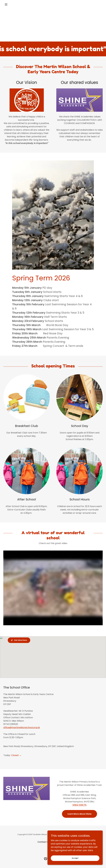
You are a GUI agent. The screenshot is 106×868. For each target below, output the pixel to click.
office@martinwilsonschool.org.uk (22, 727)
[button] (11, 4)
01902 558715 (79, 805)
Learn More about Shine (79, 814)
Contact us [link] (44, 842)
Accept (75, 858)
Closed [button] (15, 755)
